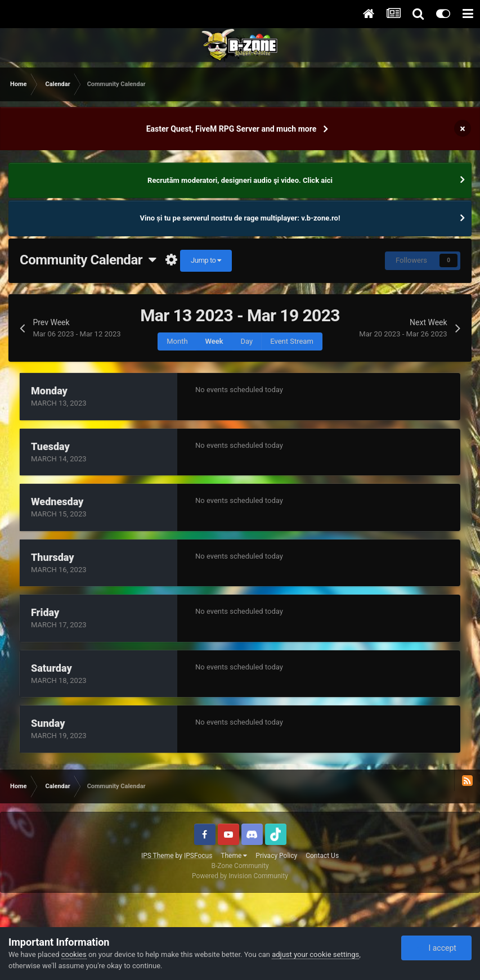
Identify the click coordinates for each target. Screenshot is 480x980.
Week (214, 341)
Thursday (53, 557)
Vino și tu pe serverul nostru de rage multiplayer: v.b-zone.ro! (240, 218)
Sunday (48, 723)
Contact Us (322, 856)
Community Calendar (88, 260)
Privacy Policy (276, 856)
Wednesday (57, 502)
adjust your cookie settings (315, 954)
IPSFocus (198, 856)
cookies (74, 954)
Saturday (51, 668)
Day (247, 341)
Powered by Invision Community (240, 876)
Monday (49, 391)
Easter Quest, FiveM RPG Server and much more (232, 129)
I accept (436, 948)
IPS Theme (158, 856)
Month (177, 341)
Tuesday (50, 446)
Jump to (206, 260)
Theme (234, 856)
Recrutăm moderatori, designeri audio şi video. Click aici (240, 180)
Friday (45, 612)
